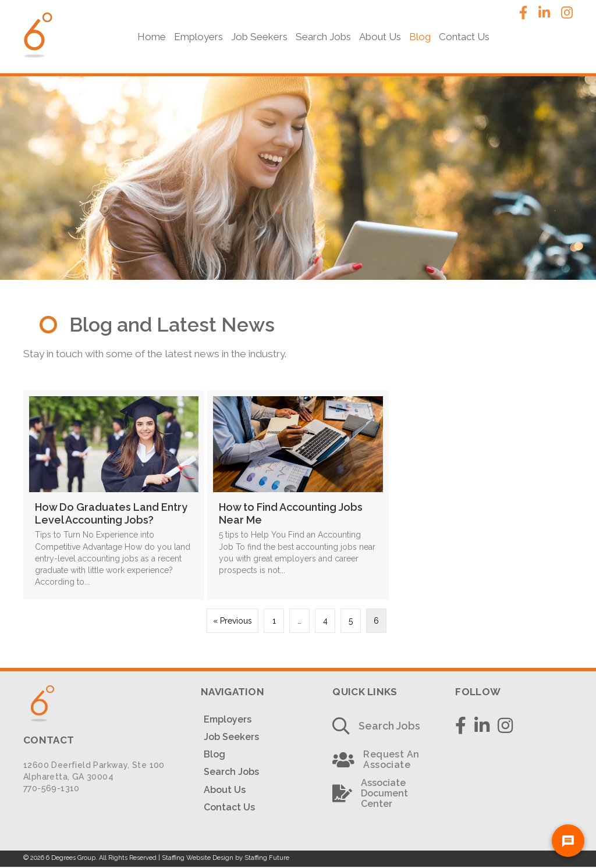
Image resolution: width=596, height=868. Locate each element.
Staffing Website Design (198, 857)
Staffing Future (267, 857)
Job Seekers (231, 736)
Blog (214, 754)
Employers (228, 719)
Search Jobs (231, 771)
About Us (225, 789)
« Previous (233, 620)
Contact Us (229, 807)
